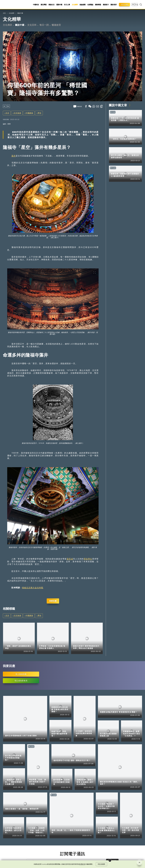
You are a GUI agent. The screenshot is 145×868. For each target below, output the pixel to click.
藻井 (14, 156)
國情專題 (98, 5)
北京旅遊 (17, 113)
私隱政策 (82, 864)
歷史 (40, 113)
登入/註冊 (124, 4)
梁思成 (70, 559)
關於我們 (114, 5)
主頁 (4, 13)
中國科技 (36, 5)
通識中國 (59, 5)
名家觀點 (90, 5)
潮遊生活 (51, 5)
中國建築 (29, 113)
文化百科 (32, 25)
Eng (136, 4)
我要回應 (53, 601)
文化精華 (75, 5)
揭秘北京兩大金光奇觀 (33, 588)
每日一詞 (44, 25)
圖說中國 (20, 13)
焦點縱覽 (82, 5)
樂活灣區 (44, 5)
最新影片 (106, 5)
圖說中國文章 (118, 105)
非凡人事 (67, 5)
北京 (7, 113)
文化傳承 (7, 25)
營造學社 (88, 559)
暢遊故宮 (56, 25)
